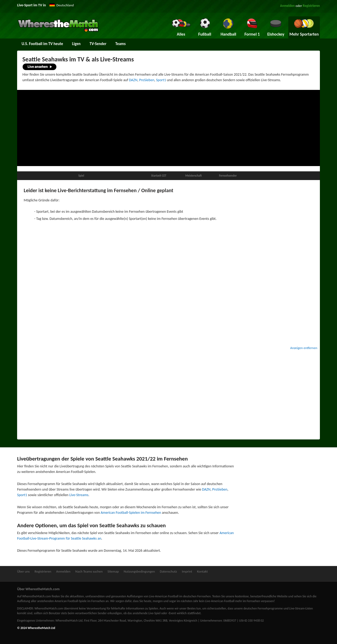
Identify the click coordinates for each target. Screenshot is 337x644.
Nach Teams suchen (89, 571)
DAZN (133, 80)
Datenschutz (168, 571)
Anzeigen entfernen (304, 348)
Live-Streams (79, 495)
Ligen (76, 44)
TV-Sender (98, 44)
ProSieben (147, 80)
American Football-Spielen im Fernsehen (131, 513)
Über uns (23, 571)
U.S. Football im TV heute (42, 44)
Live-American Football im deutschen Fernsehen (180, 596)
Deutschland (65, 5)
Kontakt (202, 571)
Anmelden (288, 6)
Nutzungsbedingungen (139, 571)
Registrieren (311, 6)
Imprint (187, 571)
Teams (120, 44)
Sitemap (113, 571)
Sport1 (161, 80)
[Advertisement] (168, 128)
